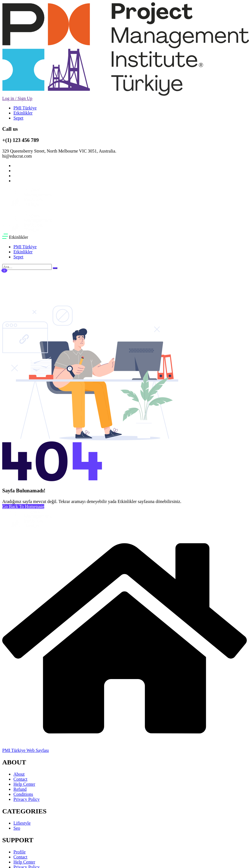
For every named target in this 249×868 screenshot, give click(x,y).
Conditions (23, 794)
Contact (20, 779)
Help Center (24, 784)
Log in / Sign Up (17, 98)
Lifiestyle (22, 823)
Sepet (18, 118)
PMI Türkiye (25, 108)
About (19, 774)
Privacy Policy (27, 799)
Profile (20, 852)
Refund (20, 789)
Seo (17, 828)
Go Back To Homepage (23, 506)
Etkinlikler (23, 113)
